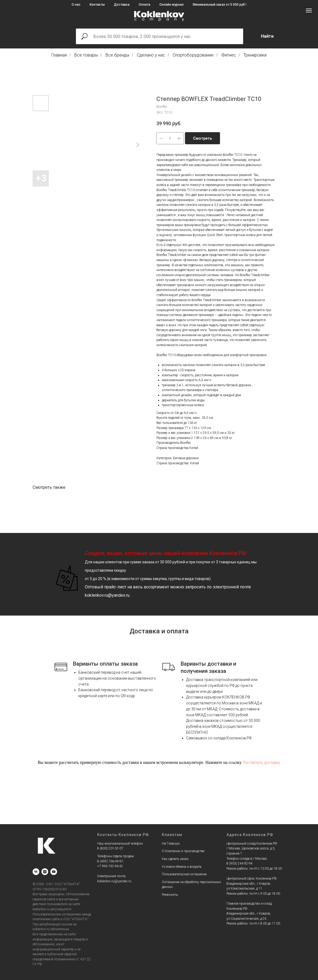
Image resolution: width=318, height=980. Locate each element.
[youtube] (54, 872)
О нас (76, 5)
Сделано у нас (151, 55)
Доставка (122, 5)
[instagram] (45, 872)
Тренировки (255, 55)
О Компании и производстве (183, 851)
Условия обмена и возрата (182, 867)
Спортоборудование (193, 55)
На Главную (171, 844)
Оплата (144, 5)
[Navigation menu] (309, 10)
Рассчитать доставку (261, 762)
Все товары (86, 55)
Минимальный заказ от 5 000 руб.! (220, 5)
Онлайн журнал (172, 5)
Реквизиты (170, 895)
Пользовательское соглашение (184, 874)
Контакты (97, 5)
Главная (59, 55)
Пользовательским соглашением (57, 914)
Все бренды (117, 55)
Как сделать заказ (175, 859)
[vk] (36, 872)
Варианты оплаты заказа (105, 664)
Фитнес (229, 55)
